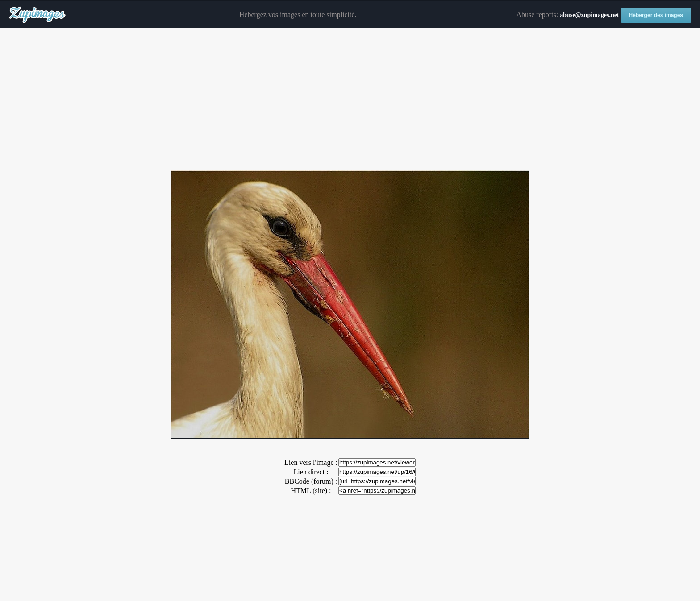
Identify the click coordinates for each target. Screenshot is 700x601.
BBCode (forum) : (311, 481)
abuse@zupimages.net (589, 15)
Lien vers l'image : (311, 462)
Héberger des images (656, 15)
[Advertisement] (350, 99)
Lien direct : (311, 472)
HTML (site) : (311, 491)
